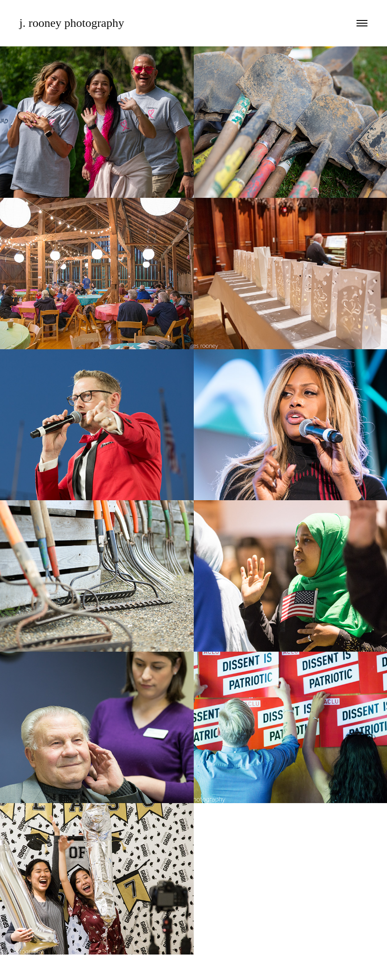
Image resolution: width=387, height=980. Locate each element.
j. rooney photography (72, 23)
